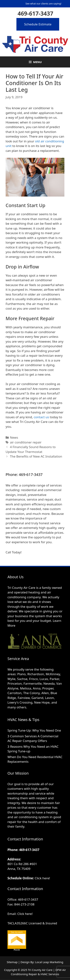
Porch (17, 950)
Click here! (42, 878)
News (14, 437)
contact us (41, 417)
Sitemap (12, 962)
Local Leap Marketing (49, 962)
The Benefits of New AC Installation (36, 456)
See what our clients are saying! (43, 4)
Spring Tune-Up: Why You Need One (34, 730)
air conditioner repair (26, 442)
